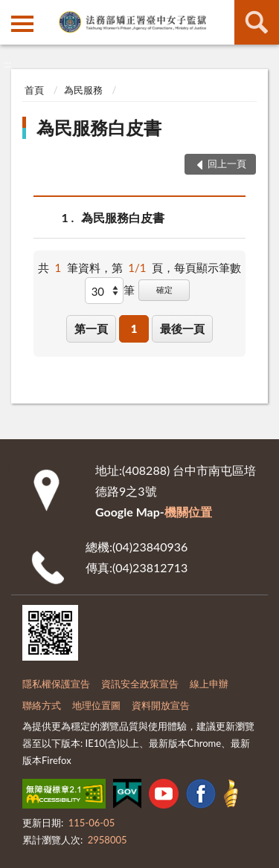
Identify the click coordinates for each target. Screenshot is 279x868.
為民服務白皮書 (99, 127)
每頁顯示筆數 (208, 268)
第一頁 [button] (91, 328)
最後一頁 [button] (182, 328)
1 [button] (134, 328)
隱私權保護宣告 (56, 684)
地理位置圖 (96, 705)
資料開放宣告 (161, 705)
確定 (164, 289)
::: (12, 11)
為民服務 (83, 90)
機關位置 (188, 512)
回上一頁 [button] (227, 163)
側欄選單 (22, 24)
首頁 (34, 90)
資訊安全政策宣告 (140, 684)
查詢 (257, 22)
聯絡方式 (42, 705)
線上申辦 (209, 684)
